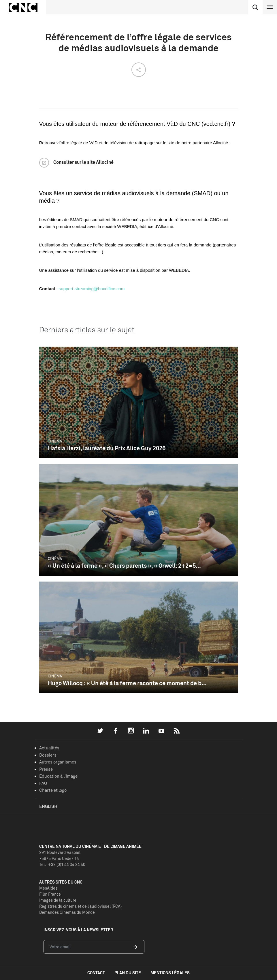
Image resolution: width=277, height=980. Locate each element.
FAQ (43, 783)
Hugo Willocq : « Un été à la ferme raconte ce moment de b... (127, 683)
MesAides (48, 888)
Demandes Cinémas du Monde (67, 912)
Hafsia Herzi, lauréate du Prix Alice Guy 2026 (107, 448)
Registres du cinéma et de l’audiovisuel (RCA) (80, 906)
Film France (50, 894)
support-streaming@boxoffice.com (92, 289)
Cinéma (55, 441)
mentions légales (170, 973)
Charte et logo (53, 790)
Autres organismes (58, 762)
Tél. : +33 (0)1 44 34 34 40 (62, 864)
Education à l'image (58, 776)
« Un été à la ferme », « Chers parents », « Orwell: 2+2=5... (124, 566)
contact (96, 973)
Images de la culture (58, 900)
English (48, 806)
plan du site (128, 973)
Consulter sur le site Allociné (83, 162)
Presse (46, 769)
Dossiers (48, 755)
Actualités (49, 748)
